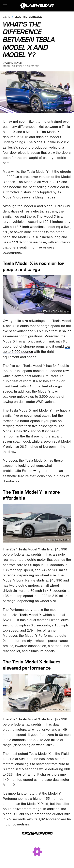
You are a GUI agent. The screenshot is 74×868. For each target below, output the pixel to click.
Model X (53, 132)
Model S (40, 142)
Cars (7, 17)
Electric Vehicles (28, 17)
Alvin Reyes (14, 63)
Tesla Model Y (30, 615)
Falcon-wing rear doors (40, 471)
